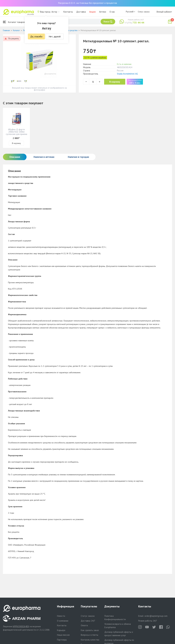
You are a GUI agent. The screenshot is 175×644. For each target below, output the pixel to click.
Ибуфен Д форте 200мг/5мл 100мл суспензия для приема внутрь (16, 133)
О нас (112, 12)
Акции (92, 12)
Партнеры (62, 640)
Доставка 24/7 (88, 621)
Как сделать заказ (90, 630)
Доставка (81, 12)
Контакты (68, 12)
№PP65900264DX (21, 626)
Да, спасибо (36, 36)
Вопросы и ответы (89, 635)
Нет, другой (55, 36)
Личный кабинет (164, 12)
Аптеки (103, 12)
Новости (61, 616)
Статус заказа (144, 12)
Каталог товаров (14, 22)
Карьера (61, 630)
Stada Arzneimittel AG (127, 74)
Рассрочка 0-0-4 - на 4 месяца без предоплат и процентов (87, 3)
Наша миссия (63, 635)
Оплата (84, 625)
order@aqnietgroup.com (156, 616)
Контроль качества (90, 640)
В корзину (115, 82)
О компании (63, 621)
